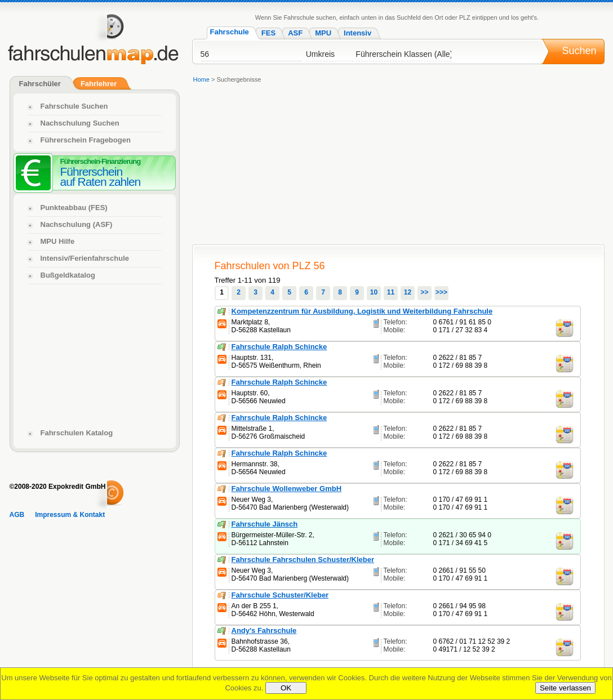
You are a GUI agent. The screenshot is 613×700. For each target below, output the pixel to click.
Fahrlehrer (99, 84)
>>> (441, 292)
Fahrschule (230, 32)
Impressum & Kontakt (70, 515)
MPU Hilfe (58, 241)
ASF (295, 33)
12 (408, 292)
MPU (323, 33)
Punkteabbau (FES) (74, 208)
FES (268, 33)
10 (374, 292)
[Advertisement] (313, 166)
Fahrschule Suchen (74, 106)
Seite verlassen (565, 688)
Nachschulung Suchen (80, 123)
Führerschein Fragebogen (86, 140)
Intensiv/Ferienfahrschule (85, 258)
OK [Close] (286, 688)
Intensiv (357, 33)
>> (424, 292)
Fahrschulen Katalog (77, 433)
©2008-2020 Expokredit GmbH (58, 487)
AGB (17, 515)
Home (201, 79)
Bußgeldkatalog (68, 275)
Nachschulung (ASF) (77, 224)
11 (391, 292)
